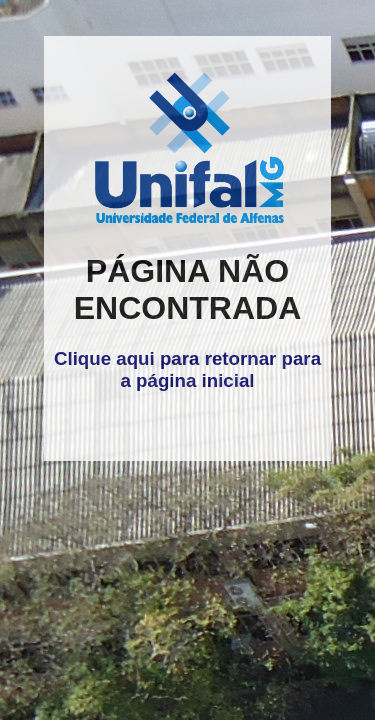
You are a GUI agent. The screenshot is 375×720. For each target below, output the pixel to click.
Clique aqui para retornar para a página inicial (187, 369)
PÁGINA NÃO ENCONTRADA (188, 289)
